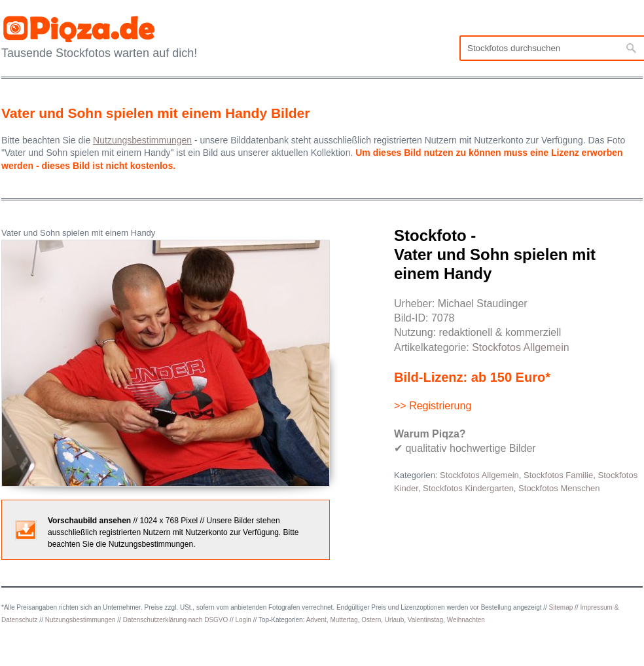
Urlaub (394, 620)
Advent (316, 620)
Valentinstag (425, 620)
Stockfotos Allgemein (521, 347)
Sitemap (561, 607)
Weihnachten (466, 620)
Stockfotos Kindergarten (468, 488)
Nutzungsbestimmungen (80, 620)
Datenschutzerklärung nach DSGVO (176, 620)
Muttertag (344, 620)
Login (243, 620)
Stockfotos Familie (558, 475)
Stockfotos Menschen (559, 488)
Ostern (371, 620)
